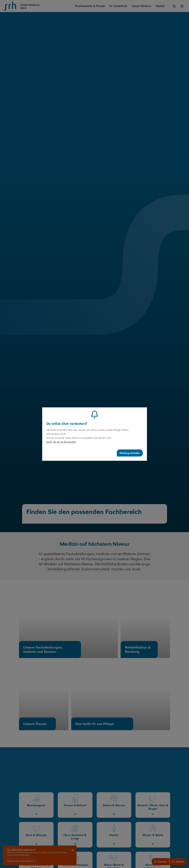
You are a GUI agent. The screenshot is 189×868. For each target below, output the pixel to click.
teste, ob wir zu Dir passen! (61, 442)
